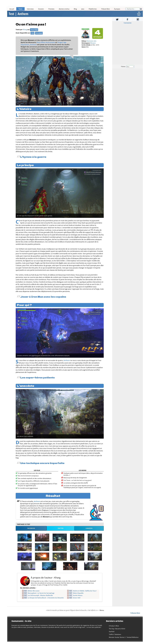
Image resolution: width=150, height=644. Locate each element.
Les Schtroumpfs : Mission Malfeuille (40, 598)
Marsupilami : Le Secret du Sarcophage (41, 596)
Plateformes (93, 9)
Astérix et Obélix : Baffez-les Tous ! (85, 593)
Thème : (128, 69)
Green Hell (77, 600)
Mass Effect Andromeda (46, 45)
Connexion (127, 25)
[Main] (66, 9)
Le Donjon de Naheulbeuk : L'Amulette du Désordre (46, 600)
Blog (75, 9)
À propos (117, 9)
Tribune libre (105, 9)
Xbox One (34, 32)
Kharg (25, 32)
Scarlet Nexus (78, 598)
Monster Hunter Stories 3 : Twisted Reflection (124, 640)
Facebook (31, 531)
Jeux (83, 9)
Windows (39, 35)
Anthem (33, 47)
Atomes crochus (64, 9)
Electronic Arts (92, 44)
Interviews (30, 9)
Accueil (12, 9)
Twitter (61, 531)
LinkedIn (89, 531)
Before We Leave (34, 593)
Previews (51, 9)
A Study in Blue (114, 628)
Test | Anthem (19, 15)
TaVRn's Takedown (115, 637)
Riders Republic (78, 596)
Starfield (112, 634)
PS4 (32, 35)
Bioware (93, 45)
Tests (20, 9)
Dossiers (41, 9)
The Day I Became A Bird (117, 631)
